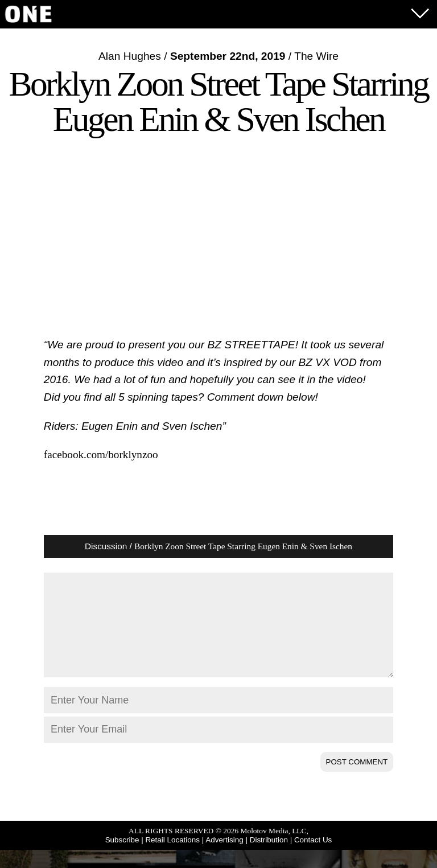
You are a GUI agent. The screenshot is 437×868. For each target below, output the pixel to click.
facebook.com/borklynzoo (101, 454)
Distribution (269, 858)
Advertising (224, 858)
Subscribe (122, 858)
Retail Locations (172, 858)
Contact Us (313, 858)
